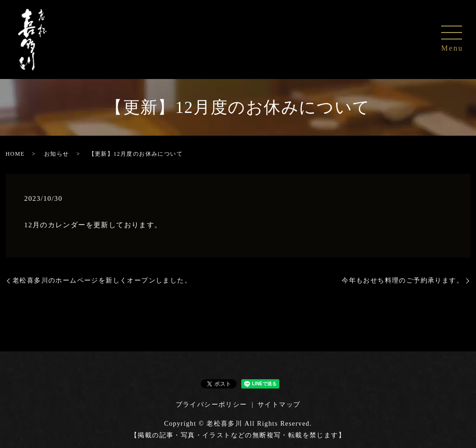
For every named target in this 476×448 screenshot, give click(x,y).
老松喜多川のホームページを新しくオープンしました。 (102, 280)
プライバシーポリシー (212, 405)
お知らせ (57, 154)
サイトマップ (279, 405)
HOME (15, 154)
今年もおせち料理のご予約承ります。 (403, 280)
